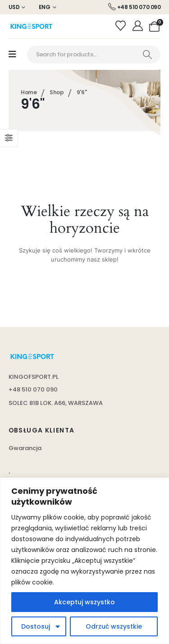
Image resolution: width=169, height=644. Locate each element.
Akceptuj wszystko (84, 602)
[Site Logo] (31, 26)
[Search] (147, 55)
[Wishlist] (122, 26)
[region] (84, 561)
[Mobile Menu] (12, 54)
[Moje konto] (139, 26)
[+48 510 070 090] (135, 7)
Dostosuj (36, 626)
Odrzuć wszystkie (114, 626)
